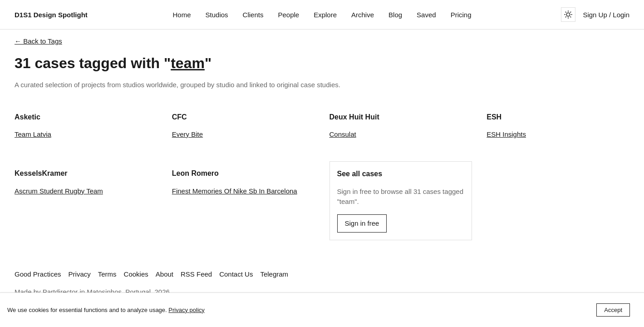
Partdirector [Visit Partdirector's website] (60, 292)
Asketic (27, 117)
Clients (253, 15)
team (188, 63)
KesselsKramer (41, 173)
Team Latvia (33, 134)
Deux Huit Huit (354, 117)
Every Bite (187, 134)
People (288, 15)
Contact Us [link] (236, 274)
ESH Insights (506, 134)
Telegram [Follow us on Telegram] (274, 274)
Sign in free (362, 223)
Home (182, 15)
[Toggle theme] (568, 15)
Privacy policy (186, 310)
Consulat (343, 134)
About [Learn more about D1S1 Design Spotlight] (165, 274)
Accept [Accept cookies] (613, 310)
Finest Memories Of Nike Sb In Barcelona (235, 191)
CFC (179, 117)
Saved (426, 15)
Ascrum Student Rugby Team (59, 191)
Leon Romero (195, 173)
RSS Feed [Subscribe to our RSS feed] (196, 274)
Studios (217, 15)
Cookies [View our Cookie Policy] (136, 274)
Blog (395, 15)
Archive (363, 15)
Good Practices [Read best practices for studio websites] (38, 274)
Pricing (461, 15)
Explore (325, 15)
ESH (494, 117)
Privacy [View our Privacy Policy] (80, 274)
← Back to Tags (38, 41)
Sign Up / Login (606, 15)
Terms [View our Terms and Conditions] (107, 274)
